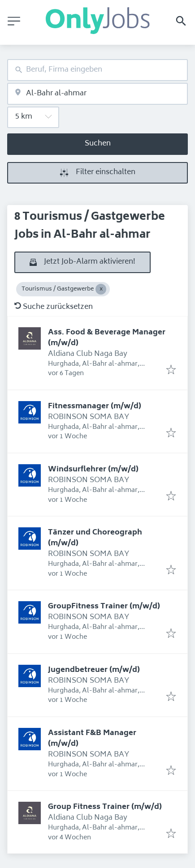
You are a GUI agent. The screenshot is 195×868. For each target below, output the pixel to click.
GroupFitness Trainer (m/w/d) (104, 607)
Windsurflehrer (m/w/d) (93, 470)
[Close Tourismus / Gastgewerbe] (101, 289)
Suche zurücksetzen (54, 307)
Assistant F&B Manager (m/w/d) (92, 739)
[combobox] (97, 70)
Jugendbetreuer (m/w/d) (94, 670)
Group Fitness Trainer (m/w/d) (105, 807)
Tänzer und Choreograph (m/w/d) (95, 538)
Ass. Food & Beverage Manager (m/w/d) (107, 338)
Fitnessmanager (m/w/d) (95, 406)
